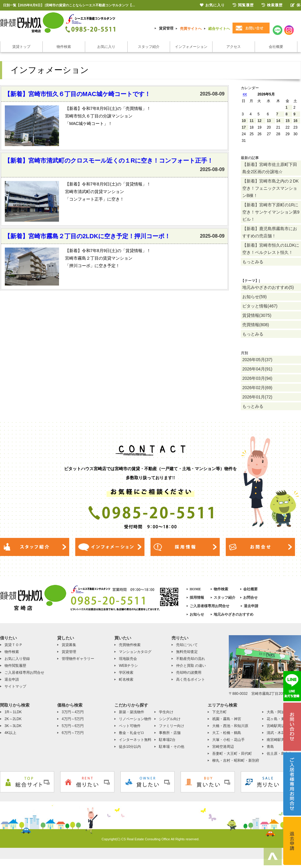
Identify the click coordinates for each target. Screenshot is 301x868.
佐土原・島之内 (279, 754)
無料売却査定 (187, 652)
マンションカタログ (135, 652)
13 (269, 121)
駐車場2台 (167, 740)
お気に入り (106, 47)
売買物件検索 (130, 645)
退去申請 (251, 606)
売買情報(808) (256, 325)
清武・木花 (276, 733)
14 (278, 121)
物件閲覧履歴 (15, 666)
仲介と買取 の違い (191, 666)
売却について (187, 645)
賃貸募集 (69, 645)
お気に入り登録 (17, 659)
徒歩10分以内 (130, 747)
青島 (270, 747)
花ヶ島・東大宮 (279, 719)
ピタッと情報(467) (260, 306)
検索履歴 (272, 5)
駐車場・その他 (172, 747)
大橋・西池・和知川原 (230, 726)
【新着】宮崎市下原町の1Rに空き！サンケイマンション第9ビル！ (271, 212)
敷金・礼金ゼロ (132, 733)
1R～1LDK (13, 712)
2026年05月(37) (257, 360)
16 (295, 121)
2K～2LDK (13, 719)
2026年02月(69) (257, 388)
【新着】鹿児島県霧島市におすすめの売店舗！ (270, 232)
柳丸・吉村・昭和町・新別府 (236, 760)
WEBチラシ (128, 666)
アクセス (234, 47)
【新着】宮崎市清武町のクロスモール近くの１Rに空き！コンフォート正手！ (109, 161)
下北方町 (219, 712)
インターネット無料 (135, 740)
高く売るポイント (191, 679)
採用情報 (197, 598)
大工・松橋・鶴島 (227, 733)
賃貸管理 (166, 28)
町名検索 (126, 679)
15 (288, 121)
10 (244, 121)
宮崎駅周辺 (276, 726)
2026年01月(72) (257, 397)
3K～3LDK (13, 726)
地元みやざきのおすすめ (234, 614)
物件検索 (64, 47)
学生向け (166, 712)
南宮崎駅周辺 (278, 740)
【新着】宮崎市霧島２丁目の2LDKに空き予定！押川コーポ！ (87, 236)
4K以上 (10, 733)
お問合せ (250, 598)
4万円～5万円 (73, 719)
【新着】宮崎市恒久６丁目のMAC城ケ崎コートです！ (77, 94)
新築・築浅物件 (132, 712)
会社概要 (276, 47)
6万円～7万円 (73, 733)
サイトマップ (15, 686)
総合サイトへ (219, 29)
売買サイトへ (191, 29)
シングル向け (170, 719)
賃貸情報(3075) (257, 315)
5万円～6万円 (73, 726)
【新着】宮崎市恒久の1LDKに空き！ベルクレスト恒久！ (271, 249)
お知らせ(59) (254, 297)
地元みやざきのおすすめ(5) (268, 287)
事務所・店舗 (170, 733)
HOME (195, 589)
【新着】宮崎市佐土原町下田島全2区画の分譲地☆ (270, 168)
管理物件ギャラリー (78, 659)
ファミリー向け (172, 726)
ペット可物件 (130, 726)
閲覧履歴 (243, 5)
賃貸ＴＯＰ (14, 645)
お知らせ (197, 614)
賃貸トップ (21, 47)
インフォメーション (191, 47)
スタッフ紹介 (149, 47)
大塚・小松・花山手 (228, 740)
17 (244, 127)
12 (259, 121)
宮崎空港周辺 (223, 747)
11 (251, 121)
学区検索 (126, 673)
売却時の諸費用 (189, 673)
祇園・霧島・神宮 (227, 719)
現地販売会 (128, 659)
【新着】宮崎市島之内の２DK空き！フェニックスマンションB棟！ (270, 188)
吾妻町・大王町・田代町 (232, 754)
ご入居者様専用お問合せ (209, 606)
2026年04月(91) (257, 369)
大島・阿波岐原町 (281, 712)
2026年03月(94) (257, 378)
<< (245, 94)
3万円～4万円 (73, 712)
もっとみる (253, 262)
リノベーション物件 (135, 719)
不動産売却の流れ (191, 659)
